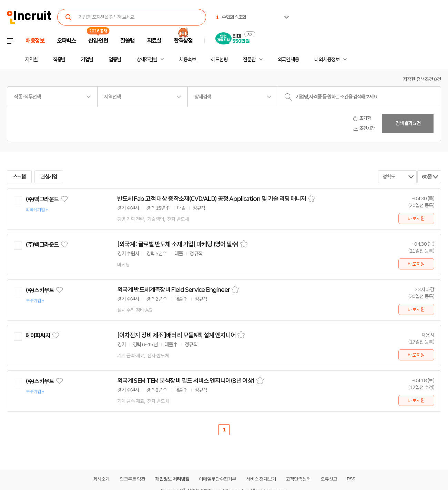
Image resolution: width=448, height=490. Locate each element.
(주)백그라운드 (42, 199)
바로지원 (416, 218)
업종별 (115, 60)
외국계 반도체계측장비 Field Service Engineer (174, 290)
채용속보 (187, 60)
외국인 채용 (288, 60)
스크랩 (19, 177)
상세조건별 (147, 60)
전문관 (249, 60)
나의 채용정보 (327, 60)
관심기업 (49, 177)
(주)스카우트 (40, 290)
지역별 (31, 60)
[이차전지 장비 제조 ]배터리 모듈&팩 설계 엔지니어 (176, 335)
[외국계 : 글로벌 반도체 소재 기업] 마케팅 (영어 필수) (178, 244)
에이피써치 (38, 336)
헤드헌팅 (219, 60)
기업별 (87, 60)
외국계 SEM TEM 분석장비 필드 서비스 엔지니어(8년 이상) (186, 381)
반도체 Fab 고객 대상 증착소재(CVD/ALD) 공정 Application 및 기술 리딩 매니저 (212, 199)
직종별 (59, 60)
